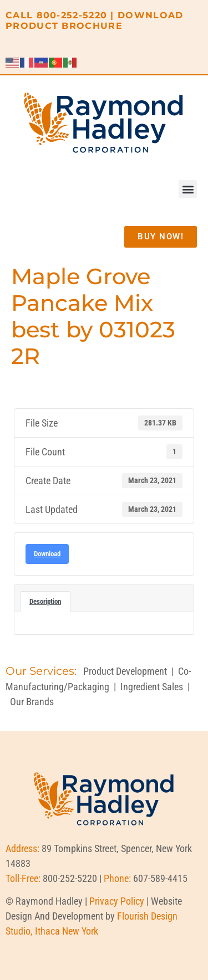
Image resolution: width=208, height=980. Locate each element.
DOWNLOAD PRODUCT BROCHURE (94, 20)
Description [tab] (45, 601)
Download (47, 554)
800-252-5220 (72, 15)
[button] (188, 189)
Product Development (125, 671)
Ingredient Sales (152, 687)
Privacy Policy (117, 901)
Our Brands (32, 702)
